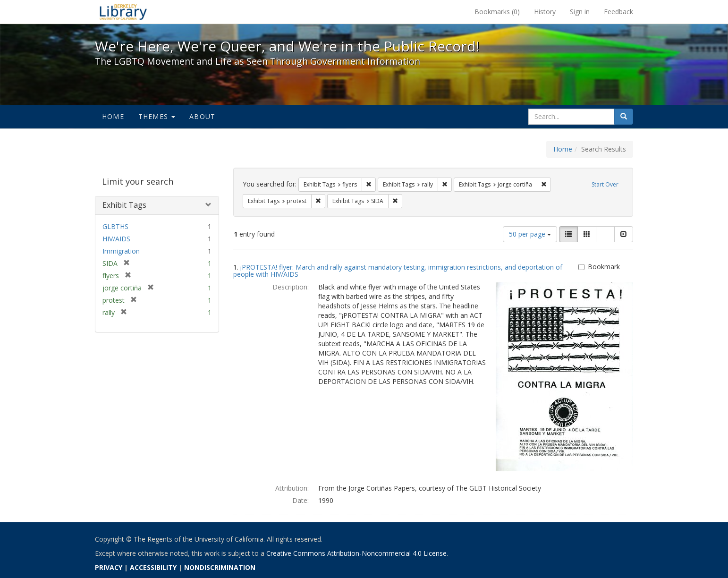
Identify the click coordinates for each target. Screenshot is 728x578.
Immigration (121, 251)
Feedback (618, 12)
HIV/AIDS (116, 239)
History (545, 12)
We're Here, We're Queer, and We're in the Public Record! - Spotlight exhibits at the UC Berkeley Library (123, 12)
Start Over (605, 184)
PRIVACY (109, 567)
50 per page (530, 234)
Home (113, 116)
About (202, 116)
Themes (157, 116)
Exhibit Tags (124, 205)
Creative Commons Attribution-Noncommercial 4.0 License (356, 553)
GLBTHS (115, 226)
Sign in (580, 12)
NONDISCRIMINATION (220, 567)
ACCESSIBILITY (153, 567)
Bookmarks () (497, 12)
